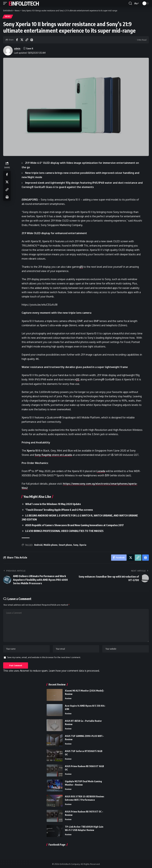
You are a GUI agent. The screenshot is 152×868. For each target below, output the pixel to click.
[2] (78, 380)
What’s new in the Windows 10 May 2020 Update (53, 504)
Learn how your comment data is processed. (74, 671)
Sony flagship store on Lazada (54, 455)
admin (17, 48)
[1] (82, 267)
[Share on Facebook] (17, 40)
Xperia (83, 544)
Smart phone (65, 544)
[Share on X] (22, 40)
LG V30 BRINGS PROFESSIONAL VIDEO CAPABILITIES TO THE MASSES (64, 530)
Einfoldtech (24, 3)
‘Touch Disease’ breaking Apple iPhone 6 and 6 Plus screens (59, 510)
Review (68, 699)
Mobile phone (51, 544)
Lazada (101, 471)
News (8, 17)
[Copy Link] (27, 40)
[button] (6, 3)
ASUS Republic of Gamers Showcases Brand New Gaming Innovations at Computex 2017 (75, 525)
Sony (76, 544)
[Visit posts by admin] (8, 51)
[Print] (32, 40)
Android (38, 544)
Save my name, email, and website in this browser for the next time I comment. (44, 657)
